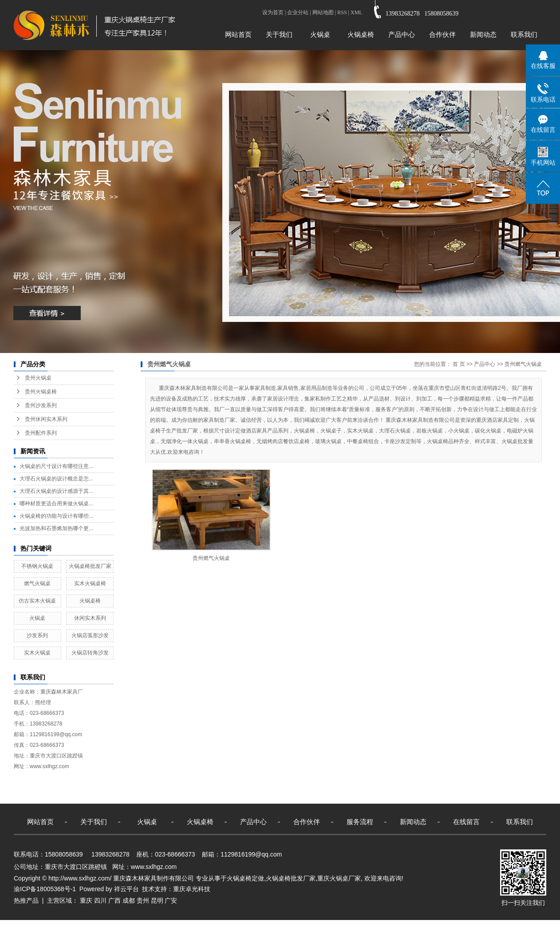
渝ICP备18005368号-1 (45, 889)
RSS (342, 12)
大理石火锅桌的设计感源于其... (56, 491)
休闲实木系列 (90, 618)
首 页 (459, 364)
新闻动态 (483, 34)
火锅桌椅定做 (245, 878)
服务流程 (360, 822)
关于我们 (279, 34)
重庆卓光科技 (192, 889)
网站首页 (238, 34)
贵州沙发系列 (41, 405)
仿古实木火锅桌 (37, 601)
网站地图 (323, 12)
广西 (114, 900)
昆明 (157, 900)
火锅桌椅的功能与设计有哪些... (56, 516)
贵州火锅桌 (38, 378)
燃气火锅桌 (37, 583)
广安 (171, 900)
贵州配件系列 (41, 433)
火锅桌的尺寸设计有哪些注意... (56, 466)
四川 (100, 900)
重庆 (86, 900)
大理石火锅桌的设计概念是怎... (56, 479)
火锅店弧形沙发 (90, 635)
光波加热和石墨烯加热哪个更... (56, 528)
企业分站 (298, 12)
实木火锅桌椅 (90, 583)
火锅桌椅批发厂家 (90, 566)
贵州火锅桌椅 (41, 392)
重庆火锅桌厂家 (339, 878)
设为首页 (273, 12)
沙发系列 (37, 635)
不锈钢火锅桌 (37, 566)
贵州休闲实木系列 (46, 419)
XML (357, 12)
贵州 (143, 900)
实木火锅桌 (37, 653)
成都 (129, 900)
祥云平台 (126, 889)
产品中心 (402, 34)
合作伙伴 (442, 34)
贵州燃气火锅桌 (523, 364)
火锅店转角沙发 (90, 653)
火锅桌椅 (361, 34)
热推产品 (26, 900)
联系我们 (524, 34)
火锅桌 (320, 34)
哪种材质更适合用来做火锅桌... (56, 504)
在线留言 (466, 822)
